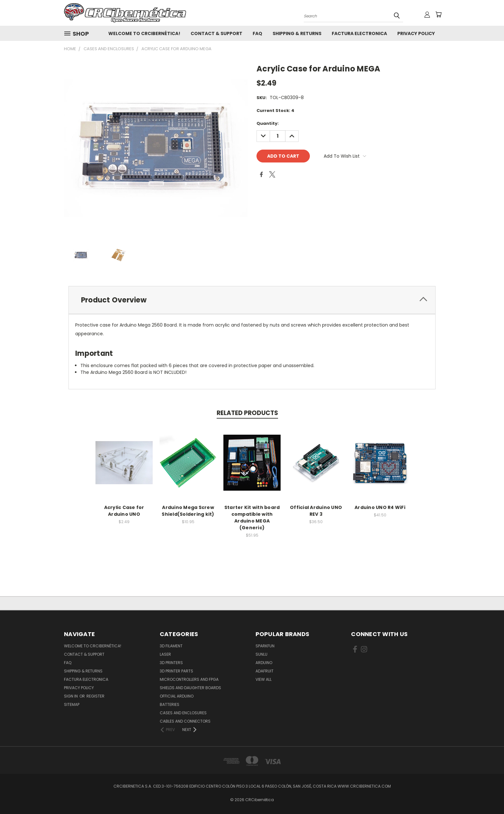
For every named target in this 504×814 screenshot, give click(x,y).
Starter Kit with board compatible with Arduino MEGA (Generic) (252, 518)
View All (264, 679)
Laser (165, 654)
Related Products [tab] (247, 413)
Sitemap (72, 704)
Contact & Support (216, 33)
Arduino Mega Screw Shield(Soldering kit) (188, 511)
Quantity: (268, 123)
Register (95, 696)
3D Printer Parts (176, 671)
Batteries (170, 704)
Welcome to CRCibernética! (144, 33)
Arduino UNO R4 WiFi (380, 507)
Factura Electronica (359, 33)
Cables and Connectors (185, 721)
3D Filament (171, 646)
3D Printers (171, 663)
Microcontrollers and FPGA (189, 679)
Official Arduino (177, 696)
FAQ (257, 33)
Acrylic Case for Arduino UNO (124, 511)
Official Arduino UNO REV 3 (316, 511)
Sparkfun (265, 646)
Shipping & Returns (297, 33)
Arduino (264, 663)
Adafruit (265, 671)
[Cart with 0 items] (438, 14)
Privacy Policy (416, 33)
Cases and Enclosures (183, 713)
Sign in (71, 696)
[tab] (252, 300)
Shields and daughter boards (190, 688)
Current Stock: (275, 111)
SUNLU (261, 654)
